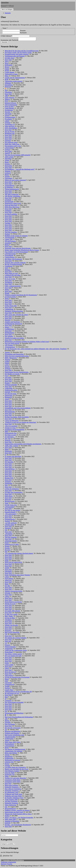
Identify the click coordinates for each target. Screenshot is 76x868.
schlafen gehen (9, 525)
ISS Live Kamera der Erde (13, 656)
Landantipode (9, 310)
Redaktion (21, 861)
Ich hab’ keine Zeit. (11, 505)
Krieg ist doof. (9, 107)
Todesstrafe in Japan (11, 75)
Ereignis (7, 164)
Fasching (8, 224)
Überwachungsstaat (11, 105)
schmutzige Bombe (11, 541)
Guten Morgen (9, 109)
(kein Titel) (8, 60)
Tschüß (7, 687)
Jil (5, 699)
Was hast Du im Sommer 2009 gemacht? (18, 156)
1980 (6, 96)
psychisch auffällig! (11, 215)
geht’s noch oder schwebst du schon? (16, 315)
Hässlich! (8, 321)
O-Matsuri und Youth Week (13, 795)
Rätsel (7, 450)
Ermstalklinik (9, 256)
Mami (7, 584)
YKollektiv (8, 620)
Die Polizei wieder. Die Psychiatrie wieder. (18, 53)
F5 (6, 455)
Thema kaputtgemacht (12, 190)
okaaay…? (8, 328)
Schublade (8, 200)
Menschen (8, 500)
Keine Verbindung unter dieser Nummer (17, 575)
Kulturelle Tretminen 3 (12, 788)
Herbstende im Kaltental (12, 761)
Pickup (7, 764)
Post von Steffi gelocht (12, 344)
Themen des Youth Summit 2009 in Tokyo (18, 815)
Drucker (7, 549)
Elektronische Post (11, 434)
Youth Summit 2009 (11, 800)
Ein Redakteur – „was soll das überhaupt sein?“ (20, 170)
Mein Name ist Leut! (11, 274)
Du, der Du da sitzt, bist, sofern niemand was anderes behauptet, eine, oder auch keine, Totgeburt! (36, 349)
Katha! (7, 663)
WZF (6, 269)
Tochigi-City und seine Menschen (15, 779)
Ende (6, 681)
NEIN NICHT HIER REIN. (14, 563)
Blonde (7, 294)
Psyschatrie (8, 120)
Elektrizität (8, 452)
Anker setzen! (9, 157)
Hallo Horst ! (9, 497)
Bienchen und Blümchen (13, 732)
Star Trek (8, 439)
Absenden (5, 43)
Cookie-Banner (10, 73)
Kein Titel (8, 784)
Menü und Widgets (7, 9)
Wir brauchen (9, 462)
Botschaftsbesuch (10, 809)
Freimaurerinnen (10, 118)
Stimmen (8, 172)
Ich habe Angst (9, 58)
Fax (6, 712)
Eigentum (8, 141)
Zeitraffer (8, 723)
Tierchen (8, 112)
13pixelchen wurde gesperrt (14, 82)
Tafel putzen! (9, 676)
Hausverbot (8, 166)
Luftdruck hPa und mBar (13, 276)
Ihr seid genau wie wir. (12, 694)
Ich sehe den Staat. (11, 394)
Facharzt (7, 150)
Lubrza (7, 577)
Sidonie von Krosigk (11, 626)
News (7, 64)
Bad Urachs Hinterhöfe (12, 633)
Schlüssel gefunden (11, 385)
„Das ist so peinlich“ (11, 427)
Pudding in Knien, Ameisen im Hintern (17, 811)
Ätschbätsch (9, 283)
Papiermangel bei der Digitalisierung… (17, 373)
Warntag (7, 360)
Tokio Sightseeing (10, 806)
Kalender (8, 392)
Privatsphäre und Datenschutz (14, 355)
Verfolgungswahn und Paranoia (15, 57)
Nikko (7, 777)
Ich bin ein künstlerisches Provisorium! (17, 678)
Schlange (8, 123)
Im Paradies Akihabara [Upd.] (14, 798)
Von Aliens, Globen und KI (13, 654)
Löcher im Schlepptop (12, 489)
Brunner (7, 383)
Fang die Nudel (10, 773)
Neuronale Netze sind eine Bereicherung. (18, 249)
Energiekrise (9, 85)
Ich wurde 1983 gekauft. (12, 611)
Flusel (15, 861)
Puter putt (8, 642)
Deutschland (9, 653)
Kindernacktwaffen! (11, 391)
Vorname (23, 31)
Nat (6, 91)
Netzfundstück (9, 745)
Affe (6, 719)
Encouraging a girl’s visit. (13, 147)
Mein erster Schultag (11, 786)
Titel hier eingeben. (11, 233)
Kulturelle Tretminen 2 (12, 791)
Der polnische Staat (11, 143)
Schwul (7, 116)
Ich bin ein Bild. (10, 619)
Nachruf (7, 234)
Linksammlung (10, 746)
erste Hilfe (8, 378)
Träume (7, 755)
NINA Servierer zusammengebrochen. (17, 357)
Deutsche (8, 441)
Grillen (7, 362)
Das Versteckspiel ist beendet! (14, 703)
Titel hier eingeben (11, 538)
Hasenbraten (9, 757)
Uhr (6, 531)
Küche (7, 543)
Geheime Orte (9, 762)
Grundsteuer (9, 267)
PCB (6, 102)
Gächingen (8, 701)
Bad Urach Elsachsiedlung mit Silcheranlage (19, 718)
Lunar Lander (9, 665)
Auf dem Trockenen (11, 802)
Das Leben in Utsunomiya (13, 789)
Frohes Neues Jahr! (11, 306)
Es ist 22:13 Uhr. (10, 279)
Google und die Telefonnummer (15, 78)
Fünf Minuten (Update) (12, 771)
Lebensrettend (9, 148)
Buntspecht (8, 398)
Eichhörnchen (9, 739)
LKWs (7, 365)
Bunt (6, 698)
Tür (6, 730)
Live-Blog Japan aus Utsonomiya (15, 768)
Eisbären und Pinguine (12, 734)
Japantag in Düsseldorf (12, 822)
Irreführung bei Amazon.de (13, 324)
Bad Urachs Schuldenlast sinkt (14, 736)
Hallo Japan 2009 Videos (13, 743)
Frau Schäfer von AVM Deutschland (16, 252)
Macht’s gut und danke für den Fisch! (17, 770)
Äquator (7, 353)
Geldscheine (9, 389)
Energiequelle (9, 202)
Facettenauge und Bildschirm (14, 714)
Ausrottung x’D (10, 125)
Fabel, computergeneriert (13, 287)
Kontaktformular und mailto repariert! (17, 55)
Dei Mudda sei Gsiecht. (12, 374)
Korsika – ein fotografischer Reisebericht (18, 825)
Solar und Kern (10, 127)
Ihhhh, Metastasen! (11, 358)
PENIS (7, 71)
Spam (7, 504)
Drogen (7, 547)
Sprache (7, 367)
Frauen (7, 69)
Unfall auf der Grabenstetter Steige (16, 651)
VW (6, 635)
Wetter (7, 299)
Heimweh (8, 87)
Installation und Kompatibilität (14, 430)
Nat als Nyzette (10, 132)
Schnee (7, 161)
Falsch (7, 669)
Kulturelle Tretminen (11, 804)
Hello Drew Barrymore (12, 208)
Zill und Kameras (10, 242)
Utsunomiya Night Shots (13, 780)
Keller (7, 561)
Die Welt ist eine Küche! (13, 511)
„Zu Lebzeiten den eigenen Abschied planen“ (19, 554)
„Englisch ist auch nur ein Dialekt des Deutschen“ (21, 423)
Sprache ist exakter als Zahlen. (14, 339)
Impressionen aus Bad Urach (14, 813)
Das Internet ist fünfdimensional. (15, 750)
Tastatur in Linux (10, 428)
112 (6, 644)
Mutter (7, 290)
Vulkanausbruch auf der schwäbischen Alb (18, 692)
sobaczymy (8, 581)
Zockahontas (9, 111)
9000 (6, 432)
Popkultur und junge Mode (13, 797)
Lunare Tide (9, 240)
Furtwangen (9, 179)
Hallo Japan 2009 (10, 820)
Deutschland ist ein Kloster (13, 602)
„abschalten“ (9, 534)
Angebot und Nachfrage (12, 322)
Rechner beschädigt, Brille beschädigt (17, 418)
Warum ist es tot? (10, 604)
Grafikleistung (9, 330)
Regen (7, 163)
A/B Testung (9, 346)
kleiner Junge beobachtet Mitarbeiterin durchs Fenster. (22, 251)
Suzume (7, 177)
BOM (7, 80)
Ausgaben (8, 243)
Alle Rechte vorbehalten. (13, 197)
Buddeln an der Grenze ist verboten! (16, 236)
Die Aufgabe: (9, 337)
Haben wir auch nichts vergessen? (15, 181)
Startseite (8, 13)
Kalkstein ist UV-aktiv (12, 545)
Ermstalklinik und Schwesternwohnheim (18, 409)
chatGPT (8, 154)
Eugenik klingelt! (10, 513)
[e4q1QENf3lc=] (10, 470)
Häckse (7, 721)
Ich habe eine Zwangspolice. (14, 493)
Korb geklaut (9, 579)
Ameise (7, 741)
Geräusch (8, 173)
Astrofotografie (10, 238)
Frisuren (7, 645)
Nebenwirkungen (10, 647)
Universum (8, 683)
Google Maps (9, 690)
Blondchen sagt (10, 134)
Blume (7, 175)
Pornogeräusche (10, 520)
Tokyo (7, 62)
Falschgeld (8, 572)
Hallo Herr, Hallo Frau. (12, 145)
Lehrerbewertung (10, 254)
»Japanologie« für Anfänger (14, 752)
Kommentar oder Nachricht (9, 41)
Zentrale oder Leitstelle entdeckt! (15, 263)
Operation (8, 529)
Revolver (8, 550)
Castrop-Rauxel (10, 258)
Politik (7, 364)
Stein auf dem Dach (11, 206)
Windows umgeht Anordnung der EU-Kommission (21, 295)
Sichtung (8, 369)
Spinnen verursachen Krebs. (14, 592)
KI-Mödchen (9, 188)
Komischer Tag (10, 775)
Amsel (7, 400)
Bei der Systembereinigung (13, 265)
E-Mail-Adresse (6, 36)
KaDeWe (8, 823)
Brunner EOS (9, 479)
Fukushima (8, 93)
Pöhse (7, 76)
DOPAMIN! (9, 66)
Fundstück (8, 211)
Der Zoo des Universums (13, 728)
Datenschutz (9, 396)
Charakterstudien (10, 737)
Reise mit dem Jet (10, 672)
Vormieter (8, 482)
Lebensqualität (9, 507)
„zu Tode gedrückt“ (11, 523)
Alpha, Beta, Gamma (11, 446)
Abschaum (8, 114)
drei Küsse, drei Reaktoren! (13, 260)
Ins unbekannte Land (11, 793)
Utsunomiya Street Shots (13, 782)
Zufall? (7, 568)
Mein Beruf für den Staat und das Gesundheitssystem (22, 51)
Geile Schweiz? (10, 98)
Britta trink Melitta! (11, 753)
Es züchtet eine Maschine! (13, 457)
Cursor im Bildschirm (12, 421)
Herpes (7, 67)
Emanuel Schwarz (10, 103)
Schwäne (8, 593)
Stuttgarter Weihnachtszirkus (14, 312)
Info (6, 552)
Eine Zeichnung (10, 725)
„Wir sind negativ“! (11, 514)
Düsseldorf (8, 159)
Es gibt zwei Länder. (11, 615)
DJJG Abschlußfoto (11, 129)
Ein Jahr (7, 586)
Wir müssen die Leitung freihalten (16, 638)
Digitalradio (9, 484)
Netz (6, 486)
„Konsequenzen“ (10, 348)
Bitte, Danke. (9, 617)
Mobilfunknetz (9, 333)
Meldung (8, 270)
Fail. (6, 807)
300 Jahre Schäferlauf (12, 195)
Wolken (7, 816)
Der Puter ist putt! (10, 435)
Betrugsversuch (10, 502)
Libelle (7, 121)
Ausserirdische (9, 186)
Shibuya (7, 100)
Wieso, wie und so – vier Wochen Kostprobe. (19, 818)
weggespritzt (9, 649)
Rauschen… (9, 631)
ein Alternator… (10, 437)
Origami (7, 766)
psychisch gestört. (10, 297)
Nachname (23, 33)
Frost (6, 376)
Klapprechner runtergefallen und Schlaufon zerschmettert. (23, 444)
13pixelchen (5, 2)
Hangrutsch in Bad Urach (13, 204)
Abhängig (8, 84)
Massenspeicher (10, 412)
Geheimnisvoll (9, 685)
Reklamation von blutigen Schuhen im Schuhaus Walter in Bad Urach (27, 342)
